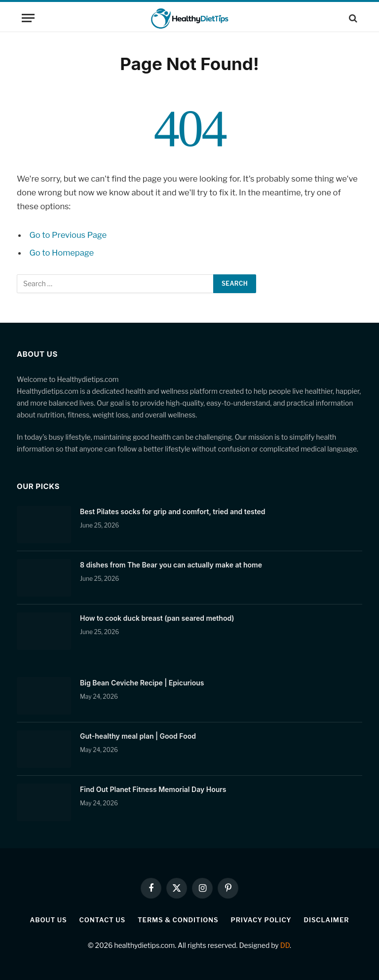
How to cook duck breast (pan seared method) (157, 618)
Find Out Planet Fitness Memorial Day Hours (153, 789)
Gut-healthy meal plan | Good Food (138, 736)
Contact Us (102, 920)
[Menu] (28, 18)
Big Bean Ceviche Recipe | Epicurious (142, 683)
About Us (49, 920)
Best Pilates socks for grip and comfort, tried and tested (172, 511)
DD (285, 945)
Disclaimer (326, 920)
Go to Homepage (62, 253)
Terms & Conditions (178, 920)
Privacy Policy (261, 920)
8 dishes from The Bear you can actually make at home (171, 565)
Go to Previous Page (68, 235)
